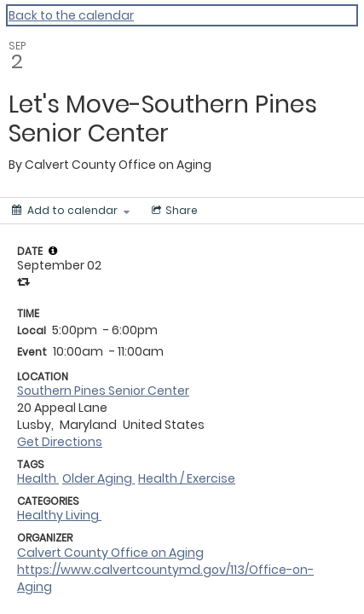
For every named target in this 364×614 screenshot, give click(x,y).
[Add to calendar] (71, 211)
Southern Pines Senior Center (103, 391)
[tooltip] (53, 251)
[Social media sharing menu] (173, 211)
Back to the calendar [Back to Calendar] (71, 15)
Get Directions (60, 442)
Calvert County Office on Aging (110, 553)
